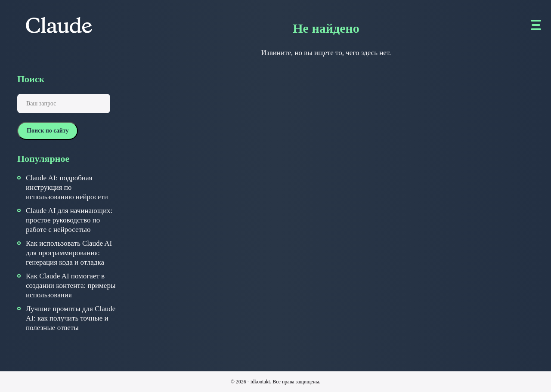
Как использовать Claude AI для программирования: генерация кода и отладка (69, 253)
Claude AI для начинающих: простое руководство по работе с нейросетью (69, 220)
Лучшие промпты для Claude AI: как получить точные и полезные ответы (71, 318)
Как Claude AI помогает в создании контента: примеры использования (71, 286)
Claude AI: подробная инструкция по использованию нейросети (67, 187)
